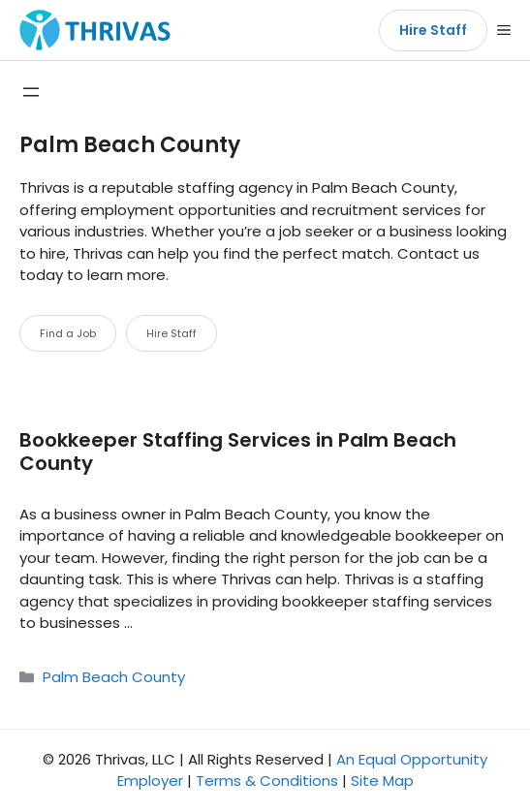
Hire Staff (433, 30)
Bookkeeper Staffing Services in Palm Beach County (238, 452)
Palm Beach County (114, 677)
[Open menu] (31, 92)
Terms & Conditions (267, 781)
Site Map (382, 781)
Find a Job (68, 333)
